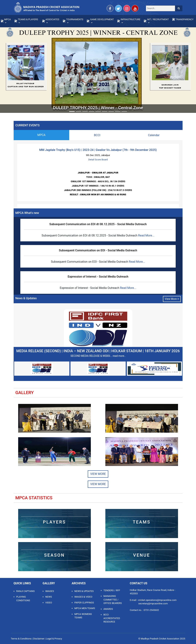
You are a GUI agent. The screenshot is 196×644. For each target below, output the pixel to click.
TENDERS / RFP (112, 590)
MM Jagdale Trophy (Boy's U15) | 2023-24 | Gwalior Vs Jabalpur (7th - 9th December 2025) (98, 150)
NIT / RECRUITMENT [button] (158, 19)
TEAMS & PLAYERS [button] (28, 19)
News (49, 597)
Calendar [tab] (154, 135)
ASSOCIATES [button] (52, 19)
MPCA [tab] (41, 135)
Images (50, 591)
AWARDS (108, 609)
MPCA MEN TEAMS (85, 608)
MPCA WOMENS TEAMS (83, 616)
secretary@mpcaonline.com (153, 603)
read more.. (119, 356)
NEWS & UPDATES (84, 591)
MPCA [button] (8, 19)
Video (49, 603)
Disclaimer (39, 639)
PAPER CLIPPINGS (84, 603)
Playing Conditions (23, 599)
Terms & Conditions (21, 639)
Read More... (146, 235)
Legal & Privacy (54, 639)
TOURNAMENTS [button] (75, 19)
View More (172, 299)
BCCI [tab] (97, 135)
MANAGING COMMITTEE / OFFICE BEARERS (113, 600)
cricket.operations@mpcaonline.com (157, 600)
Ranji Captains (26, 591)
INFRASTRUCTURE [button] (130, 19)
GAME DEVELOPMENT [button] (102, 19)
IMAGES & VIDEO (83, 597)
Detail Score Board (98, 160)
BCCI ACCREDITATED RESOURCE (112, 618)
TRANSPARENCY (185, 19)
